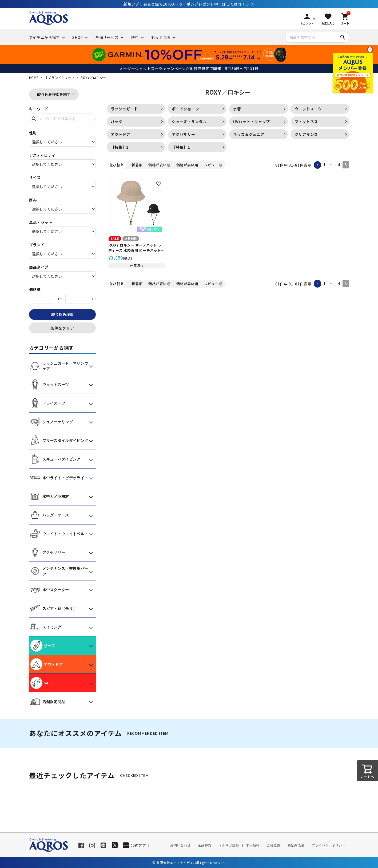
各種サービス (107, 37)
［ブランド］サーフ (59, 77)
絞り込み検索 (62, 314)
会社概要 (274, 845)
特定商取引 (296, 845)
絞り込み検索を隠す (54, 94)
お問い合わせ (180, 845)
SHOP (78, 37)
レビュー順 (213, 165)
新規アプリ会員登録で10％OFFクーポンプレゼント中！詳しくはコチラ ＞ (189, 4)
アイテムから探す (45, 37)
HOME (34, 77)
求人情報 (253, 845)
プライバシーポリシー (329, 845)
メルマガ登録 (229, 845)
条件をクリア (62, 328)
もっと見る (161, 37)
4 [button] (339, 165)
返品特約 (204, 845)
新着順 (137, 165)
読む (135, 37)
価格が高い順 (187, 165)
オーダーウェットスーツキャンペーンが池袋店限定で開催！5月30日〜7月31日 (189, 68)
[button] (317, 165)
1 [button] (325, 165)
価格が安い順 (159, 165)
